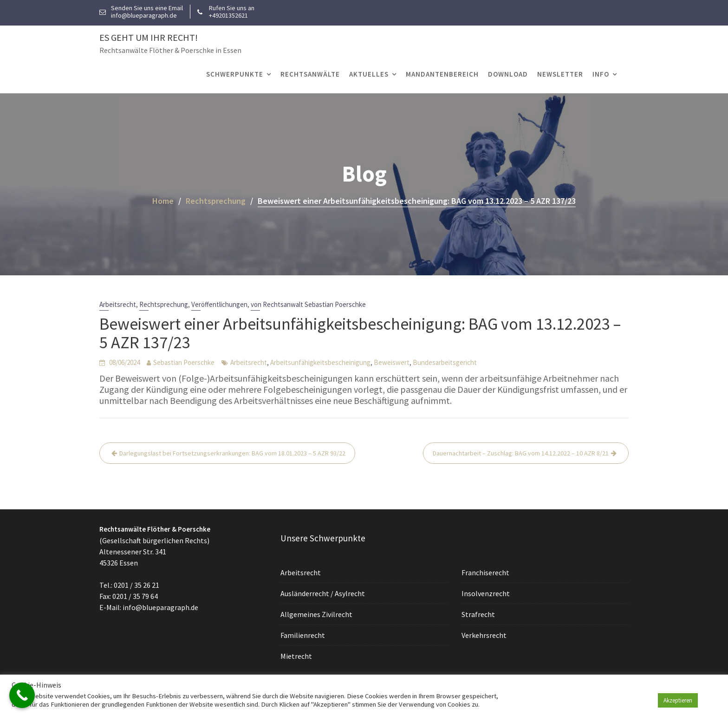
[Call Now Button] (22, 695)
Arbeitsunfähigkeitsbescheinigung (320, 362)
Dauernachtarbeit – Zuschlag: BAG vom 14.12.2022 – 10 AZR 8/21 (521, 453)
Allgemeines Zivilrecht (317, 614)
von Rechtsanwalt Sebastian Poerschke (308, 304)
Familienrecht (304, 634)
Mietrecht (297, 655)
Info (601, 74)
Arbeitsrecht (118, 304)
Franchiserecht (486, 572)
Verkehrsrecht (485, 634)
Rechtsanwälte (310, 74)
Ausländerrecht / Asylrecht (323, 593)
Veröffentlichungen (219, 304)
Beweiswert (392, 362)
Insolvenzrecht (487, 593)
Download (508, 74)
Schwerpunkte (235, 74)
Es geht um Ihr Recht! (149, 37)
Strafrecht (479, 614)
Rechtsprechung (164, 304)
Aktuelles (369, 74)
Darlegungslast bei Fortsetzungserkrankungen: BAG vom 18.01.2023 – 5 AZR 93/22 (232, 453)
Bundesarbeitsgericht (445, 362)
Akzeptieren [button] (678, 700)
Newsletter (560, 74)
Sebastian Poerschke (184, 362)
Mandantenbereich (442, 74)
